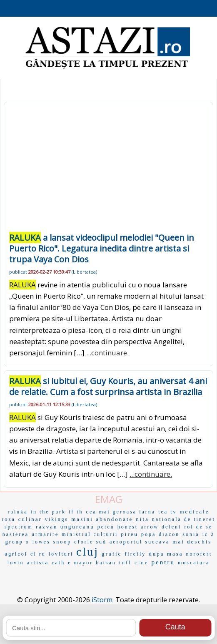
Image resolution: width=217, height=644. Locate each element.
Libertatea (84, 272)
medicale (195, 512)
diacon (169, 534)
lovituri (61, 554)
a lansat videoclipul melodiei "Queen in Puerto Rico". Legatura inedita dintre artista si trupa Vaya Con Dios (102, 248)
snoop (62, 542)
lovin (16, 563)
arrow (150, 527)
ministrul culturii (90, 534)
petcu (106, 527)
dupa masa (166, 554)
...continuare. (107, 353)
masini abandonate (102, 519)
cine (142, 562)
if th (76, 512)
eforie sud (90, 542)
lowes (41, 542)
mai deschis (192, 542)
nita (142, 519)
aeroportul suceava (140, 542)
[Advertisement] (108, 170)
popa (148, 534)
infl (125, 562)
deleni (171, 527)
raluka (18, 512)
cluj (87, 552)
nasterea (16, 534)
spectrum (19, 527)
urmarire (45, 534)
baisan (106, 563)
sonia (191, 534)
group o (17, 542)
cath (58, 563)
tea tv (167, 512)
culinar (30, 519)
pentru (163, 562)
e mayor (80, 563)
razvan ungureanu (65, 527)
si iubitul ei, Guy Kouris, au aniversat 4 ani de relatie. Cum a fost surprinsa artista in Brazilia (108, 386)
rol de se (198, 527)
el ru (38, 554)
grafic (112, 554)
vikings (57, 519)
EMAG (109, 499)
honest (128, 527)
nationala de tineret (184, 519)
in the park (48, 512)
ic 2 (209, 534)
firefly (135, 554)
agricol (16, 554)
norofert (199, 554)
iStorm (102, 600)
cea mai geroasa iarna (121, 512)
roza (9, 519)
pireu (130, 534)
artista (38, 562)
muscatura (194, 563)
